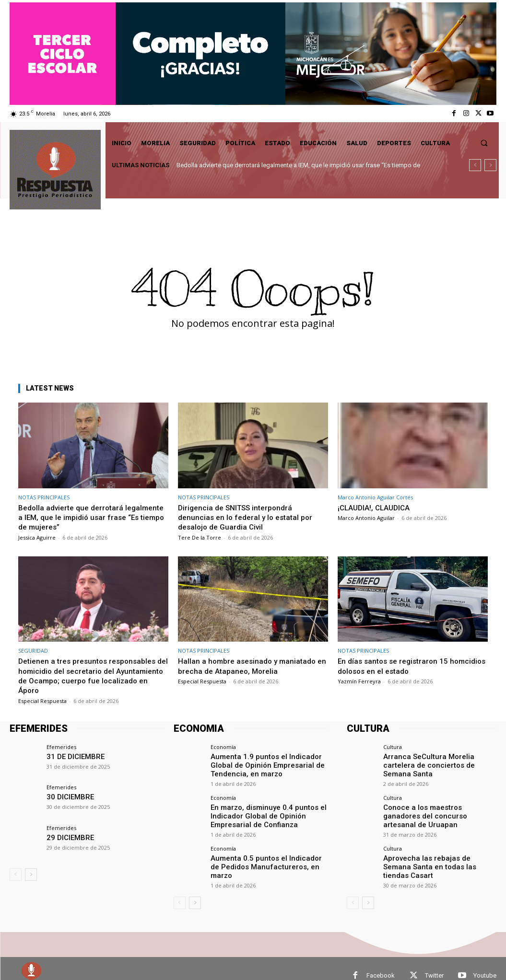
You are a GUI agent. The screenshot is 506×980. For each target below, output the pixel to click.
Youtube (485, 961)
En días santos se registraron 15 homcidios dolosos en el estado (397, 666)
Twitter (434, 961)
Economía (223, 747)
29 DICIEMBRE (67, 837)
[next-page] (31, 875)
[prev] (475, 165)
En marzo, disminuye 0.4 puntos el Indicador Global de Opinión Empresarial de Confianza (268, 811)
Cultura (393, 747)
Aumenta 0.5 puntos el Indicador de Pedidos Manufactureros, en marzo (262, 854)
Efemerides (61, 747)
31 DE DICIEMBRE (71, 756)
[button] (484, 143)
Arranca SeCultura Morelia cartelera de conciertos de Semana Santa (439, 760)
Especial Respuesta (42, 701)
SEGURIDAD (33, 651)
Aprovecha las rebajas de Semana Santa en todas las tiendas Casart (432, 839)
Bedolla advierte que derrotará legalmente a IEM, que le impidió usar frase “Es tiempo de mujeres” (87, 517)
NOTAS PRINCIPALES (44, 497)
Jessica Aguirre (37, 537)
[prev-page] (16, 875)
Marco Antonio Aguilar (366, 518)
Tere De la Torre (200, 537)
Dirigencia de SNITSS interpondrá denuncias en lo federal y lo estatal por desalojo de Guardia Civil (249, 517)
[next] (490, 165)
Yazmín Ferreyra (359, 681)
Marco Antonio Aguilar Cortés (375, 497)
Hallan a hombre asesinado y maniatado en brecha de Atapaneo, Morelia (251, 666)
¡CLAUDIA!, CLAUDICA (377, 507)
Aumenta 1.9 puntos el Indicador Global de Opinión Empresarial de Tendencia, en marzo (269, 763)
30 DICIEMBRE (67, 796)
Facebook (381, 961)
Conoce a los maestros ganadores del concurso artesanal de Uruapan (438, 800)
